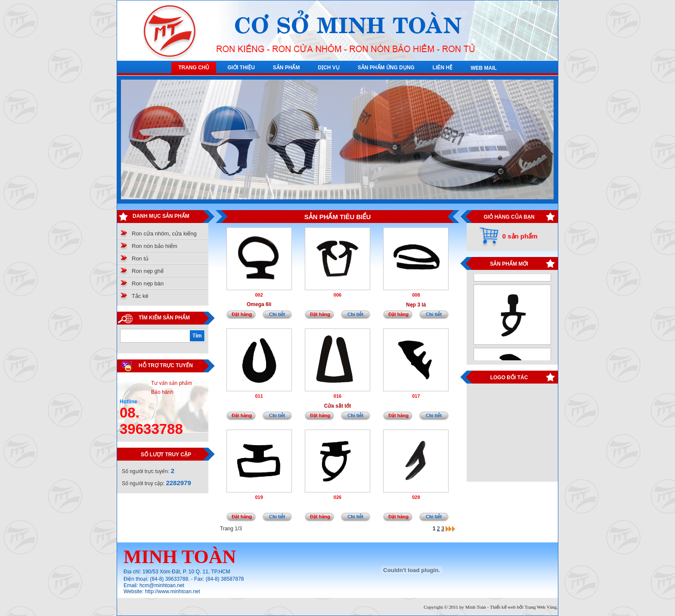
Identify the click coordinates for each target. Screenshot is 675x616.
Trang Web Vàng (541, 607)
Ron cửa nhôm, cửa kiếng (164, 234)
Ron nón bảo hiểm (155, 246)
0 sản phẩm (520, 236)
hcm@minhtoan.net (162, 585)
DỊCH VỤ (328, 68)
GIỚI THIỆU (241, 68)
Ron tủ (140, 258)
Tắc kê (140, 296)
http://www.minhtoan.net (173, 591)
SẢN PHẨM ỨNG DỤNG (386, 68)
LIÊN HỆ (443, 68)
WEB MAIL (484, 68)
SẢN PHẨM (286, 68)
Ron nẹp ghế (148, 271)
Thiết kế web (503, 607)
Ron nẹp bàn (148, 283)
